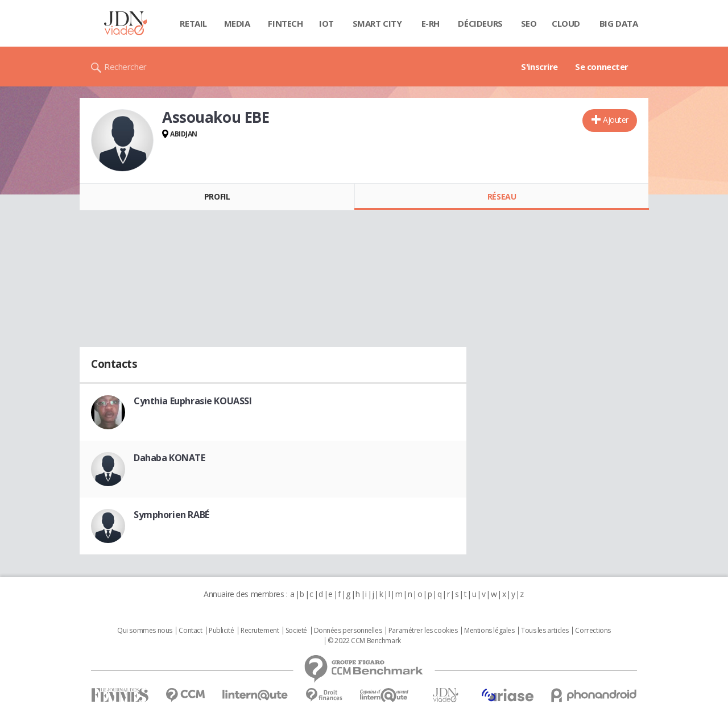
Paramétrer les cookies (423, 631)
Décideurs (480, 23)
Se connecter (602, 67)
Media (237, 23)
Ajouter (616, 120)
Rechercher (125, 67)
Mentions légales (489, 631)
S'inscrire (539, 67)
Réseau (502, 196)
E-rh (431, 23)
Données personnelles (348, 631)
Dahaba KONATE (169, 458)
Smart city (377, 23)
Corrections (593, 631)
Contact (190, 631)
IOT (326, 23)
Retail (193, 23)
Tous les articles (545, 631)
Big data (619, 23)
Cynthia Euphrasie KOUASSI (193, 401)
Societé (296, 631)
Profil (217, 196)
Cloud (566, 23)
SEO (529, 23)
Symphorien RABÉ (171, 515)
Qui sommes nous (145, 631)
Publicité (221, 631)
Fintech (285, 23)
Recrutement (260, 631)
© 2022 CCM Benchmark (364, 641)
